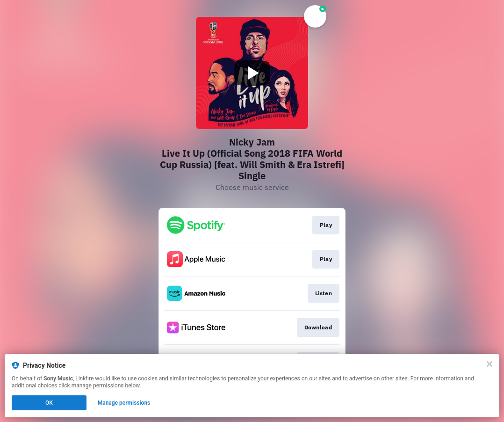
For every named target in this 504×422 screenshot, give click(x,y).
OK (49, 403)
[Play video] (252, 73)
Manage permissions (124, 403)
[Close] (490, 364)
